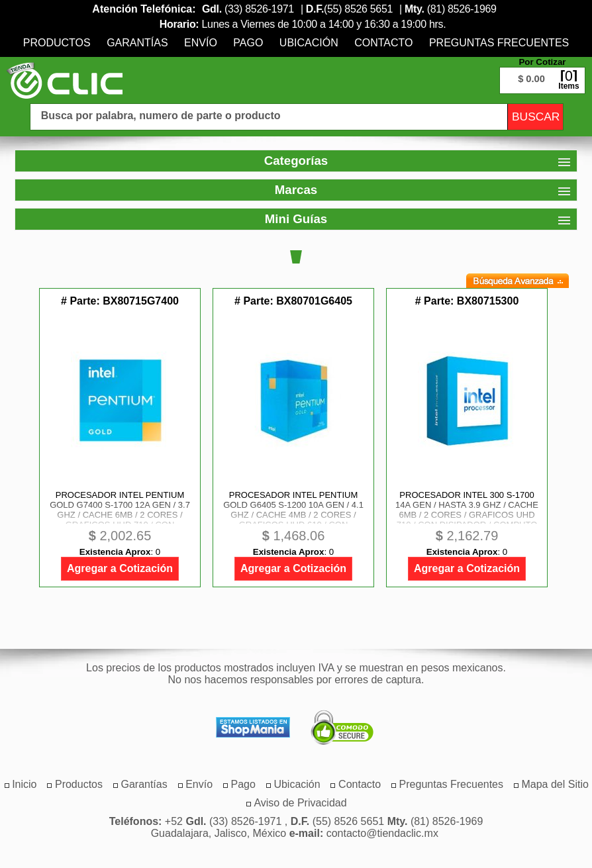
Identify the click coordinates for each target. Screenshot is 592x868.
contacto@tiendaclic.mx (382, 833)
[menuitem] (57, 43)
